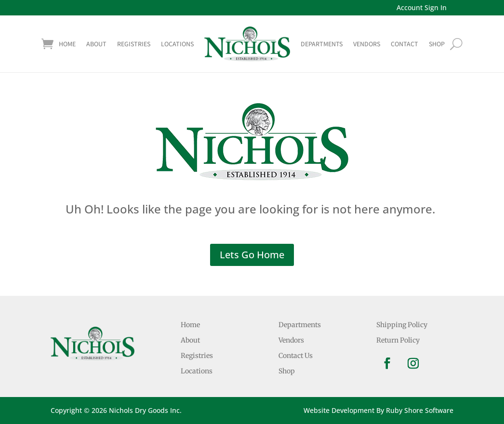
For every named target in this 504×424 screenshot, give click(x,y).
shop (437, 44)
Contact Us (296, 356)
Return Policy (398, 340)
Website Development (339, 410)
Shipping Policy (402, 325)
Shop (287, 371)
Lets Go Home (252, 255)
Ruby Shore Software (420, 410)
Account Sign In (422, 7)
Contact (405, 44)
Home (67, 44)
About (96, 44)
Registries (134, 44)
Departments (322, 44)
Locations (177, 44)
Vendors (367, 44)
